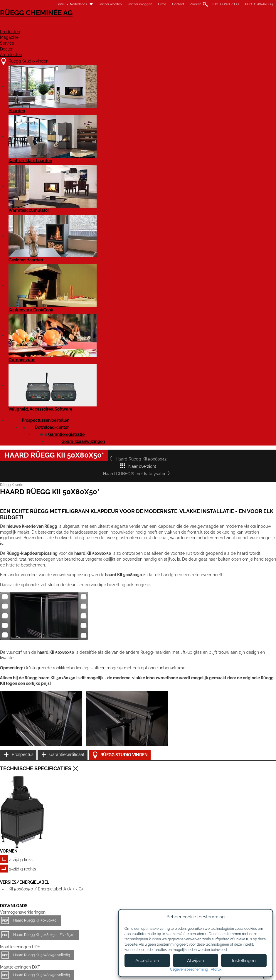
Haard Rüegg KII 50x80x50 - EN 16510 (44, 616)
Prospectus (232, 473)
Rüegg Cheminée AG (29, 22)
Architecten (259, 25)
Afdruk (216, 969)
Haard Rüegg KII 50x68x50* (128, 823)
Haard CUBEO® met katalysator (236, 197)
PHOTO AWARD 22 (225, 4)
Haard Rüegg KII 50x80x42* (32, 197)
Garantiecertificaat (239, 488)
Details (13, 868)
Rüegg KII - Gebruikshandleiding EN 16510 (47, 710)
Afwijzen (196, 961)
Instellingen (244, 961)
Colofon (114, 970)
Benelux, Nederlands (68, 4)
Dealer (222, 25)
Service (191, 25)
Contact (178, 4)
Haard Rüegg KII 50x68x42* (34, 823)
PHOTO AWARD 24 (259, 4)
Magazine (157, 25)
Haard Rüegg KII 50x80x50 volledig (42, 636)
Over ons (86, 919)
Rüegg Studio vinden (245, 503)
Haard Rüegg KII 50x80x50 (35, 601)
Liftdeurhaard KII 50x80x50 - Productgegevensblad (54, 676)
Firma (162, 4)
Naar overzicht (131, 197)
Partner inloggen (140, 4)
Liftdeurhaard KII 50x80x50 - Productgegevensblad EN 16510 (62, 690)
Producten (118, 25)
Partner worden (110, 4)
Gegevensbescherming (189, 969)
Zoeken (196, 4)
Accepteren (147, 961)
